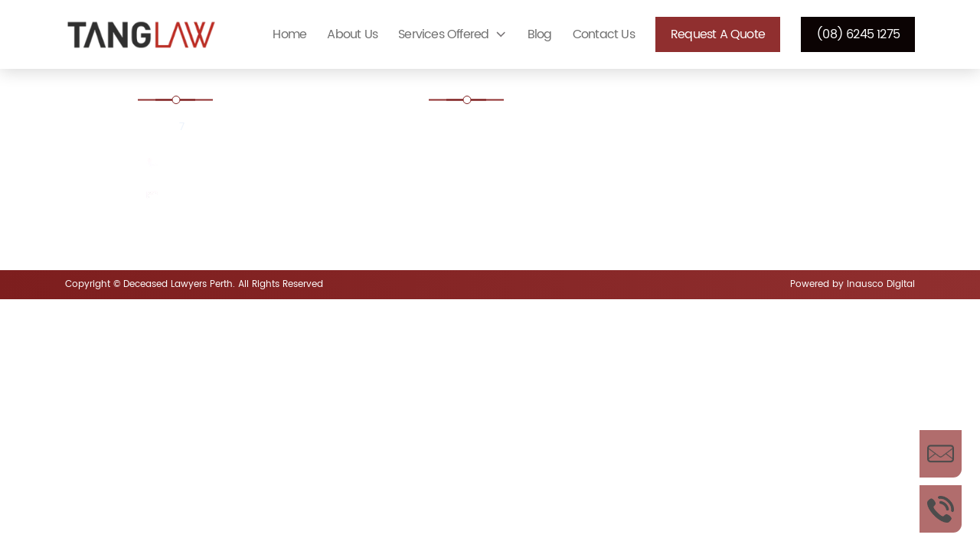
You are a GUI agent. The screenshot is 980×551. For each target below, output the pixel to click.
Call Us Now (941, 509)
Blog (540, 34)
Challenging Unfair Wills (730, 130)
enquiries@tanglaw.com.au (239, 196)
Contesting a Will (495, 172)
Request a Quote (718, 34)
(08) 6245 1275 (858, 34)
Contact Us (604, 34)
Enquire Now (941, 454)
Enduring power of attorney (741, 214)
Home (289, 34)
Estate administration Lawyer (526, 130)
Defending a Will (712, 172)
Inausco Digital (881, 284)
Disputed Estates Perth (509, 214)
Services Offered (443, 34)
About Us (352, 34)
